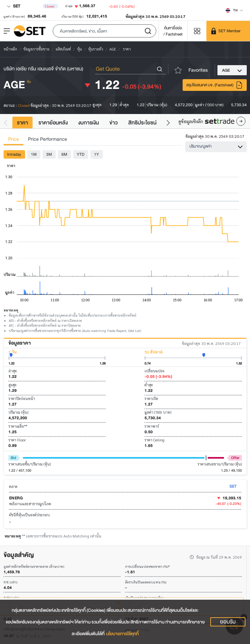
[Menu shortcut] (197, 31)
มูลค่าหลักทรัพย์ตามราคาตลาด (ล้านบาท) (34, 567)
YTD (81, 154)
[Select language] (234, 10)
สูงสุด (13, 385)
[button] (104, 31)
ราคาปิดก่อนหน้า (22, 399)
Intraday (14, 154)
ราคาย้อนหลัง (53, 123)
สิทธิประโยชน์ (142, 123)
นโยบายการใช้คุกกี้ (122, 634)
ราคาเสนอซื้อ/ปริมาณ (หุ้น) (30, 464)
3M (49, 154)
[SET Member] (228, 31)
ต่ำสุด (149, 385)
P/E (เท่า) (10, 582)
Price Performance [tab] (48, 139)
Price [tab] (14, 139)
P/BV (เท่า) (11, 598)
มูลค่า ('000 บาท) (158, 412)
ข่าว (114, 123)
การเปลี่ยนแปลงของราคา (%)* (147, 567)
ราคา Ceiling (154, 440)
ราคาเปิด (151, 399)
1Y (97, 154)
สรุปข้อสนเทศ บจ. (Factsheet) (215, 85)
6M (64, 154)
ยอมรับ (228, 622)
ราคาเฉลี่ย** (18, 426)
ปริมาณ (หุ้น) (18, 412)
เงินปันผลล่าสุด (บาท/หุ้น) (144, 598)
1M (34, 154)
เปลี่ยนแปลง (154, 371)
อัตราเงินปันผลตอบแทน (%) (146, 582)
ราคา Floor (17, 440)
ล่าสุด (13, 371)
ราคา (22, 123)
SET (14, 6)
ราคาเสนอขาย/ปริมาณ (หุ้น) (220, 464)
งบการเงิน (89, 123)
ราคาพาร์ (152, 426)
